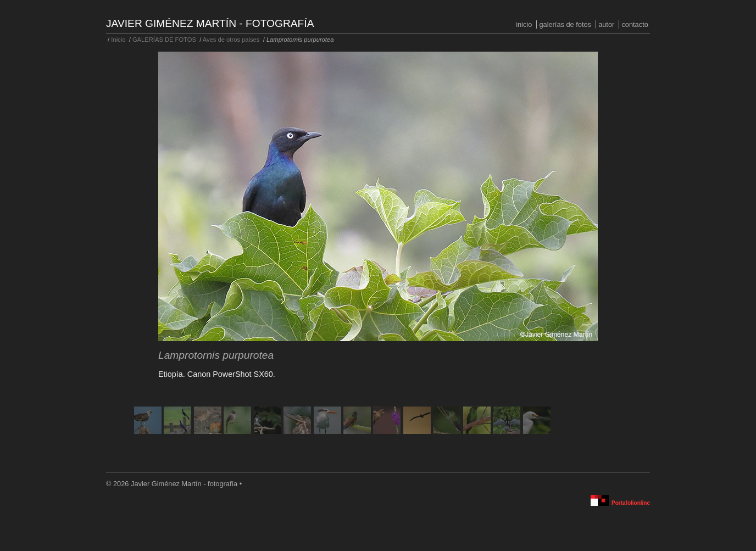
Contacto (635, 24)
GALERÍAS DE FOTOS (565, 24)
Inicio (524, 24)
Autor (606, 24)
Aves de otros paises (231, 40)
